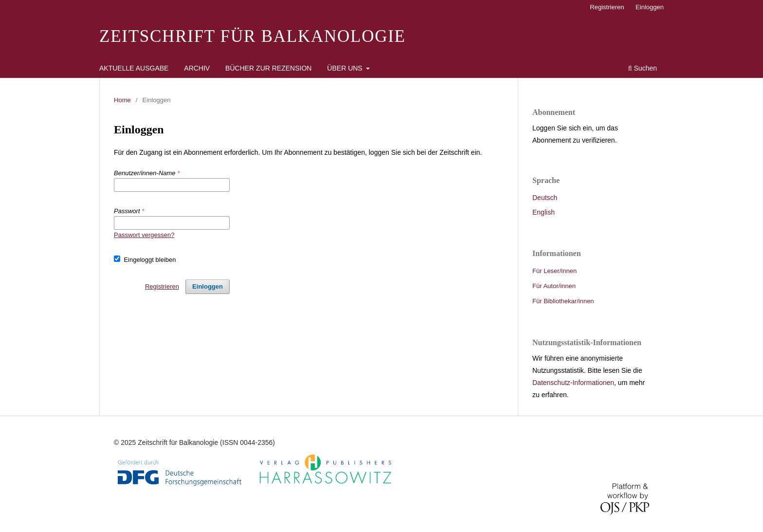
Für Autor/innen (554, 286)
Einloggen (650, 7)
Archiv (197, 68)
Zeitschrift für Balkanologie (253, 36)
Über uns (345, 68)
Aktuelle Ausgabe (134, 68)
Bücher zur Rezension (268, 68)
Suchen (643, 68)
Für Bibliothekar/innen (563, 301)
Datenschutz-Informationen (573, 383)
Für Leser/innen (554, 271)
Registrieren (607, 7)
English (544, 212)
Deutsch (545, 198)
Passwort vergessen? (144, 235)
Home (122, 100)
